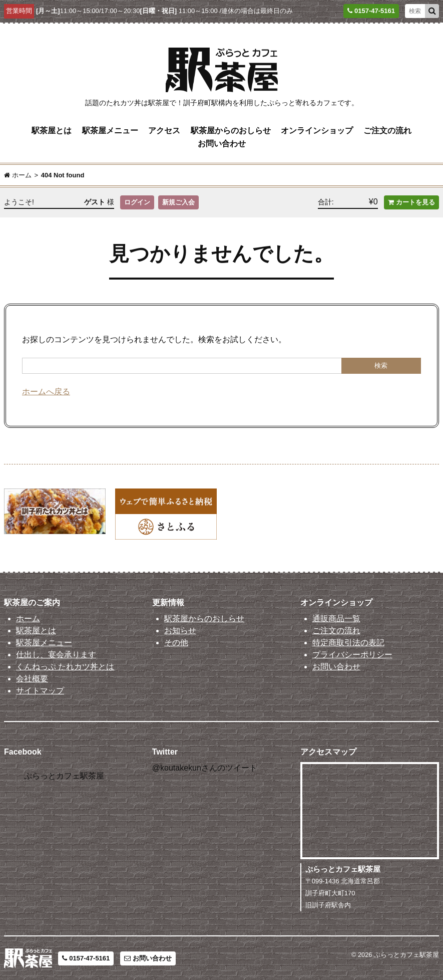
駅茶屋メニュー (110, 131)
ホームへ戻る (46, 392)
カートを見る (411, 202)
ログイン (137, 202)
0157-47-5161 (86, 958)
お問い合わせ (222, 144)
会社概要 (32, 679)
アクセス (164, 131)
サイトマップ (40, 691)
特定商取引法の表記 (348, 643)
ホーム (28, 619)
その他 (176, 643)
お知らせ (180, 631)
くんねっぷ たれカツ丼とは (65, 667)
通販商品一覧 (336, 619)
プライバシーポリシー (352, 655)
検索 (381, 365)
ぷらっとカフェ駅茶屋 (64, 776)
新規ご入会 (178, 202)
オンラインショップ (317, 131)
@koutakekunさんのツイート (205, 768)
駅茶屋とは (52, 131)
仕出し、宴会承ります (56, 655)
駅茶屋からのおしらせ (231, 131)
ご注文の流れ (387, 131)
